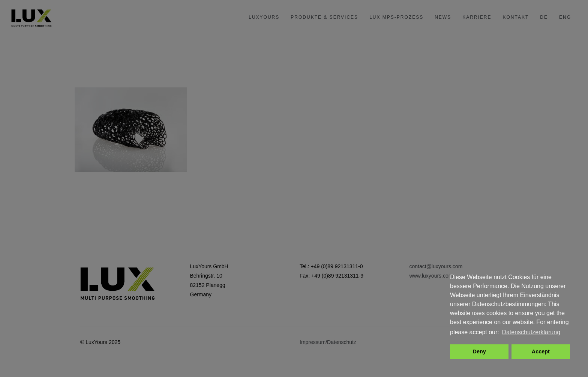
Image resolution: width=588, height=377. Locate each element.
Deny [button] (479, 351)
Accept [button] (541, 351)
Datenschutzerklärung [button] (531, 332)
